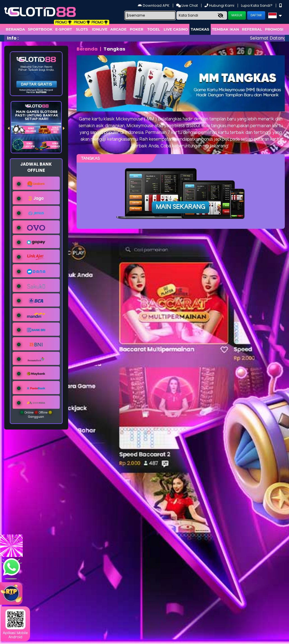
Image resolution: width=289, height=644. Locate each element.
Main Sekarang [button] (181, 207)
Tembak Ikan (226, 29)
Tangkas (200, 29)
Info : (13, 38)
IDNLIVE (100, 29)
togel (154, 29)
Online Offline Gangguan (36, 415)
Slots (82, 29)
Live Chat (187, 5)
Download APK (154, 5)
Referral (252, 29)
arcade (118, 29)
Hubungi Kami (220, 5)
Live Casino (176, 29)
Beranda (15, 29)
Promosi (274, 29)
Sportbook (40, 29)
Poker (137, 29)
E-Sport (64, 29)
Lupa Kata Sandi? (257, 5)
